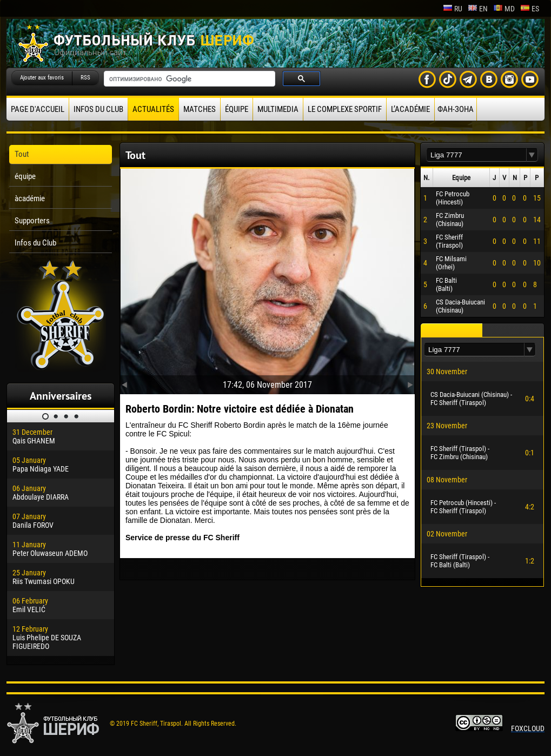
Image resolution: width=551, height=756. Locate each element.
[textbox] (476, 155)
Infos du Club (98, 109)
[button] (532, 155)
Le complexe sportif (345, 109)
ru (453, 9)
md (504, 9)
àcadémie (30, 198)
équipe (237, 109)
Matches (200, 109)
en (478, 9)
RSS (85, 78)
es (530, 9)
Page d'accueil (38, 109)
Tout (22, 154)
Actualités (153, 109)
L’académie (410, 109)
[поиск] (188, 79)
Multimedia (278, 109)
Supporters (32, 221)
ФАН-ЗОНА (456, 109)
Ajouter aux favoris (42, 78)
